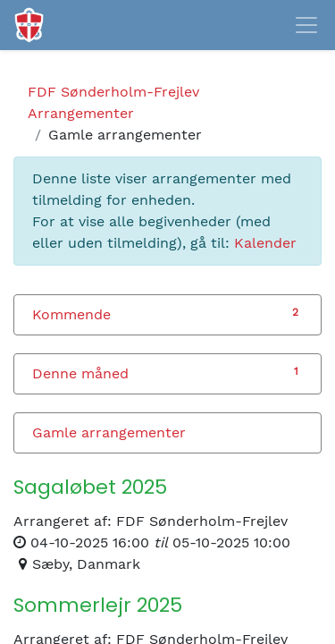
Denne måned (80, 373)
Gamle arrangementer (109, 432)
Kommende (71, 314)
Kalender (265, 243)
